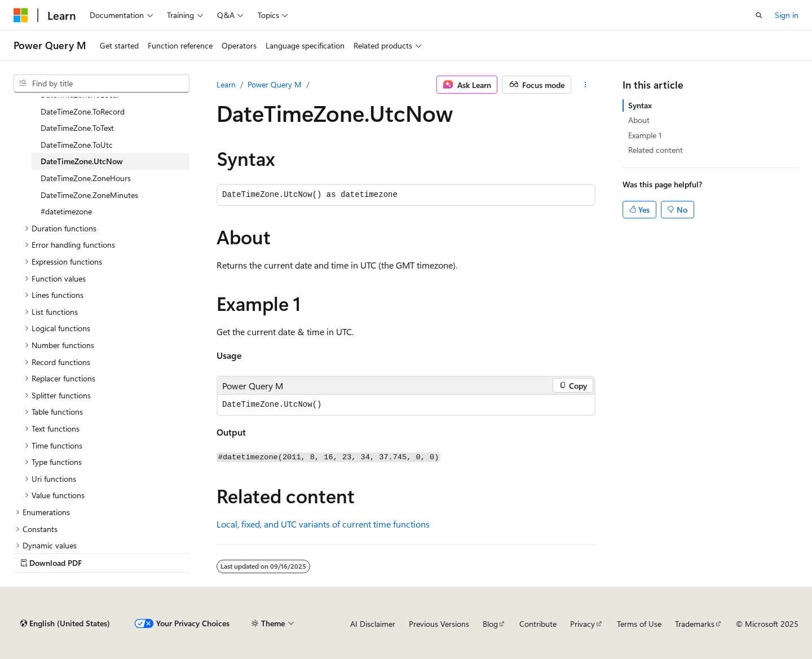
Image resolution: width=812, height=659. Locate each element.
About (639, 120)
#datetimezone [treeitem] (66, 211)
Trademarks (695, 624)
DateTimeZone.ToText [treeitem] (77, 128)
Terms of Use (639, 624)
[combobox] (101, 84)
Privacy (582, 624)
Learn (226, 84)
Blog (490, 624)
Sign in (787, 15)
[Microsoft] (21, 15)
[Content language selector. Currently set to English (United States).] (65, 623)
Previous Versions (439, 624)
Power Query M (275, 84)
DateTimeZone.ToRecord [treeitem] (83, 111)
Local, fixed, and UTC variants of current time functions (323, 524)
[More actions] (586, 85)
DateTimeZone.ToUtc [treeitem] (77, 145)
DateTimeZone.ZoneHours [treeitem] (86, 178)
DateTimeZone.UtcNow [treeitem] (82, 161)
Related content (656, 150)
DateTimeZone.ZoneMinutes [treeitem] (89, 195)
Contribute (538, 624)
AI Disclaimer (373, 624)
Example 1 (645, 135)
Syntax (640, 105)
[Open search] (759, 15)
